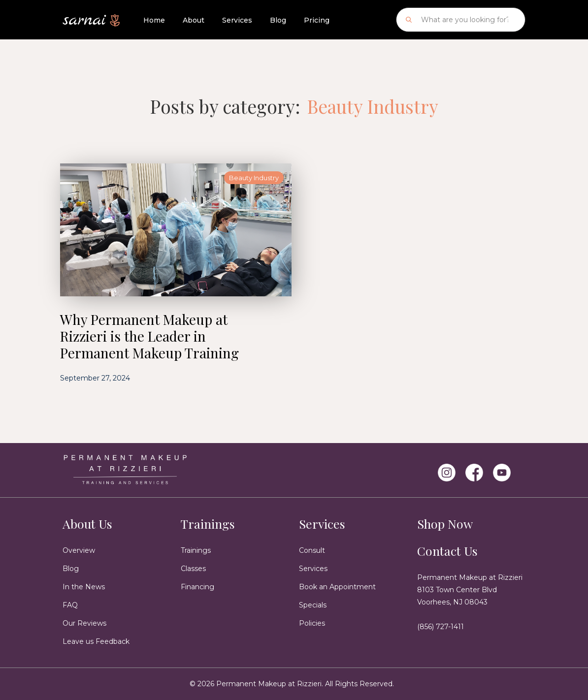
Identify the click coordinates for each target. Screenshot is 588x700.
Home (154, 20)
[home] (91, 17)
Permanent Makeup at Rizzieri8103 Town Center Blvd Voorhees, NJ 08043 (470, 590)
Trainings (208, 524)
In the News (84, 587)
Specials (313, 605)
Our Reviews (84, 623)
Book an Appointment (337, 587)
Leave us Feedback (96, 641)
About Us (87, 524)
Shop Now (445, 524)
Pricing (317, 20)
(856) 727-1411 (441, 627)
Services (237, 20)
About (194, 20)
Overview (79, 550)
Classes (193, 569)
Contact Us (447, 551)
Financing (197, 587)
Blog (278, 20)
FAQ (70, 605)
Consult (312, 550)
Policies (312, 623)
